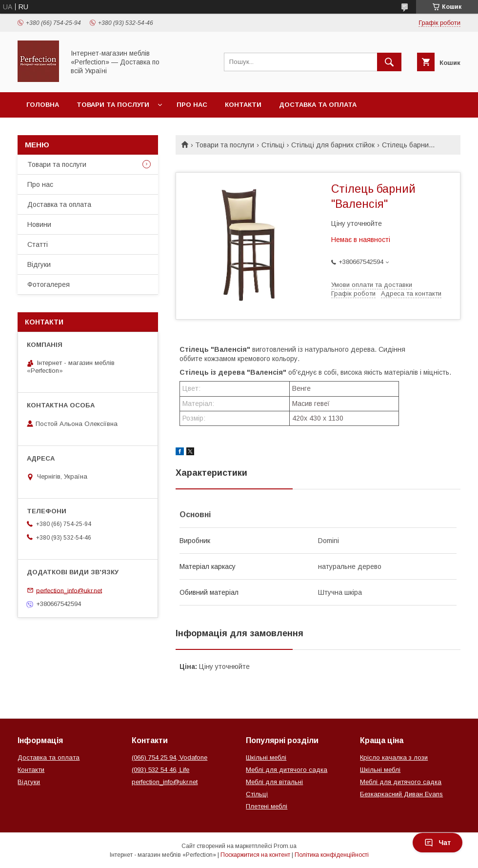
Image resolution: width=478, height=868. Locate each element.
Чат (438, 843)
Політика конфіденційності (332, 855)
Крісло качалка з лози (394, 757)
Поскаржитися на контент (255, 855)
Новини (39, 224)
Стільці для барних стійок (333, 145)
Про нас (192, 105)
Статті (38, 244)
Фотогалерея (49, 284)
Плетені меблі (267, 806)
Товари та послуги (113, 105)
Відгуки (39, 264)
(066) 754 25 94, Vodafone (169, 757)
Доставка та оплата (318, 105)
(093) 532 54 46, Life (160, 770)
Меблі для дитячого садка (287, 770)
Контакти (243, 105)
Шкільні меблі (266, 757)
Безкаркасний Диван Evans (401, 794)
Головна (43, 105)
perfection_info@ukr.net (69, 590)
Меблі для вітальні (274, 782)
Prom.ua (285, 846)
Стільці (273, 145)
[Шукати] (389, 62)
